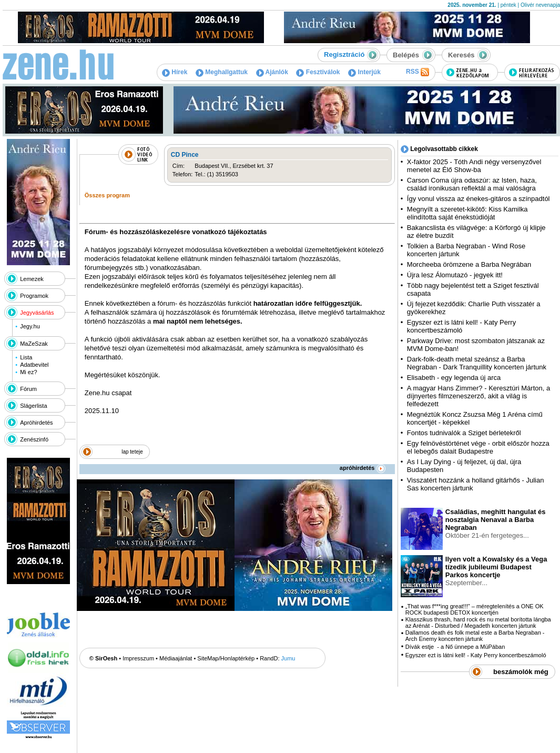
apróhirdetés (363, 468)
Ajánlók (272, 72)
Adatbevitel (34, 365)
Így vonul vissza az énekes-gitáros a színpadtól (478, 199)
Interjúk (364, 72)
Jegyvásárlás (37, 313)
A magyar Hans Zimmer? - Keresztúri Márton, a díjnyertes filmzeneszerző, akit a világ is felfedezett (478, 396)
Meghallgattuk (222, 72)
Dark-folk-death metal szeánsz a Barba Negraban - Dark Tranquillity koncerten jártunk (477, 363)
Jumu (288, 658)
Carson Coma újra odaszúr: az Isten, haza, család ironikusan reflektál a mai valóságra (472, 184)
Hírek (175, 72)
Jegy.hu (30, 326)
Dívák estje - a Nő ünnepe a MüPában (455, 647)
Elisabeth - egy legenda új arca (454, 378)
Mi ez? (28, 372)
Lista (26, 357)
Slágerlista (33, 406)
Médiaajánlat (176, 658)
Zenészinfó (34, 439)
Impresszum (138, 658)
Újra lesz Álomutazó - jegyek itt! (455, 275)
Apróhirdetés (36, 423)
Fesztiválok (318, 72)
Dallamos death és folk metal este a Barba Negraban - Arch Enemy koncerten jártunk (475, 636)
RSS (418, 72)
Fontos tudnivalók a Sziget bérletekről (464, 433)
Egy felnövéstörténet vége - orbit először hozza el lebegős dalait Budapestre (478, 447)
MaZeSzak (34, 344)
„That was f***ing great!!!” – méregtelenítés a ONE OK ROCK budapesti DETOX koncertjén (475, 609)
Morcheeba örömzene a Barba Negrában (469, 264)
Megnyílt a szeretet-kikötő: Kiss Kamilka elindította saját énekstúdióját (467, 213)
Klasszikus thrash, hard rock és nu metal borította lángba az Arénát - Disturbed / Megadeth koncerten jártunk (478, 623)
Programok (34, 296)
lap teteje (132, 452)
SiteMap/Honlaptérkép (226, 658)
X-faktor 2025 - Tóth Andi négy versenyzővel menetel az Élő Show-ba (474, 166)
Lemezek (32, 279)
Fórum (28, 389)
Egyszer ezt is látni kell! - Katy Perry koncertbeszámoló (461, 326)
